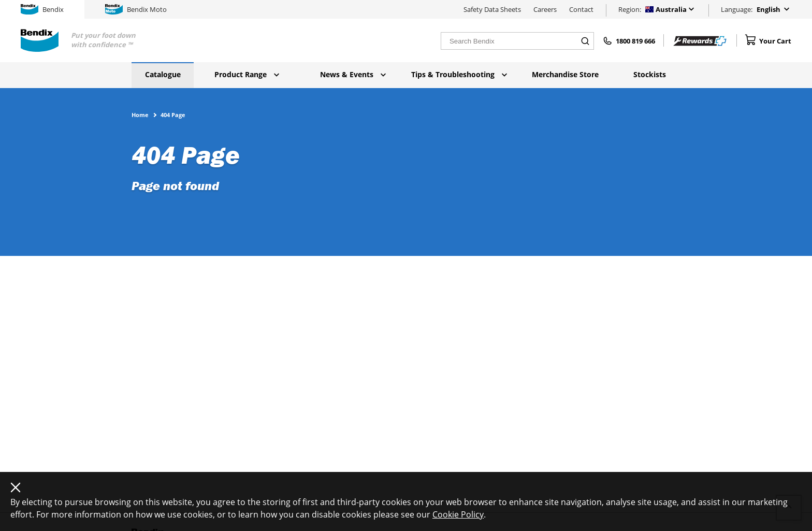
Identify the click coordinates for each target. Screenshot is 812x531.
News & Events (353, 74)
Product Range (247, 74)
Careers (545, 9)
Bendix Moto (136, 9)
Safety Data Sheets (492, 9)
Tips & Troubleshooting (459, 74)
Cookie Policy (458, 514)
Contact (581, 9)
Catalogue (163, 74)
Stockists (650, 74)
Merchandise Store (565, 74)
